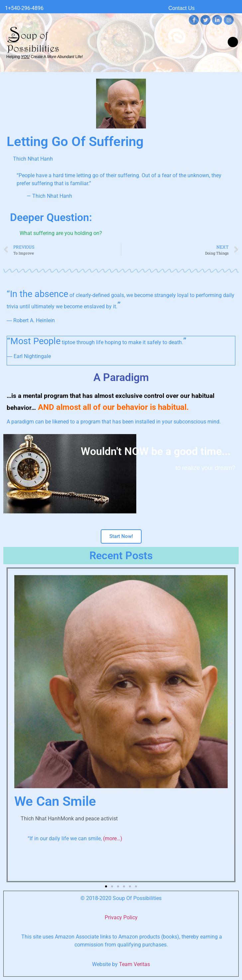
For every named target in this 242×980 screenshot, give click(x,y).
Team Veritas (134, 964)
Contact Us (181, 8)
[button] (233, 42)
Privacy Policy (121, 917)
